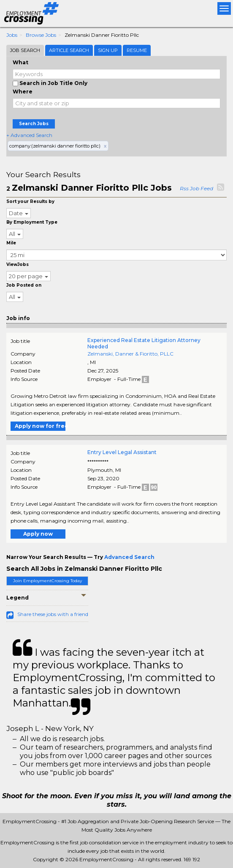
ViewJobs (18, 264)
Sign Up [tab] (108, 50)
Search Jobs (34, 124)
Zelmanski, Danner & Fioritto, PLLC (130, 354)
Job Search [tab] (25, 50)
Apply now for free (40, 426)
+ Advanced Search (29, 135)
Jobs (12, 35)
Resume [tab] (137, 50)
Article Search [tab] (69, 50)
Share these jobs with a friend (53, 614)
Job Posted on (24, 285)
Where (23, 92)
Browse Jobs (41, 35)
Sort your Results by (30, 201)
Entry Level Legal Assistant (122, 452)
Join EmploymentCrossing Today (47, 581)
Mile (11, 243)
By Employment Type (32, 222)
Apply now (38, 534)
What (20, 62)
